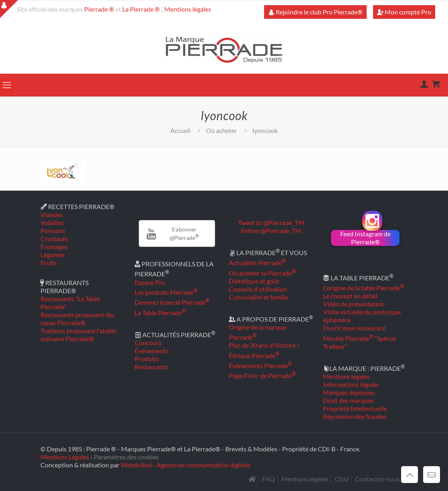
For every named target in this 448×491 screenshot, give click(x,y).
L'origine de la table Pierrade (363, 288)
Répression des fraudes (355, 416)
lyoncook (265, 130)
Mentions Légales (65, 457)
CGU (342, 479)
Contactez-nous (377, 479)
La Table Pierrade (160, 313)
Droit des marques (348, 400)
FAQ (268, 479)
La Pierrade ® (141, 9)
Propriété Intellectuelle (355, 408)
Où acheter (221, 130)
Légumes (53, 255)
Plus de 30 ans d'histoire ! (264, 345)
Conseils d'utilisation (258, 289)
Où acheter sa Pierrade (262, 273)
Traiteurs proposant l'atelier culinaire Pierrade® (79, 335)
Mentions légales (188, 9)
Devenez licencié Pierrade (172, 302)
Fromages (54, 247)
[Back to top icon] (410, 475)
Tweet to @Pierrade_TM (271, 222)
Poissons (53, 230)
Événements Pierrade (260, 365)
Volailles (52, 222)
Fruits (49, 263)
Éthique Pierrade (254, 355)
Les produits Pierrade (166, 292)
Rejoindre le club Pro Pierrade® (315, 12)
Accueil (180, 130)
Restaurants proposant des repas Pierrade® (78, 319)
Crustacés (54, 238)
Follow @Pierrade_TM (271, 230)
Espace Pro (150, 282)
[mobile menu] (7, 85)
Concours (148, 343)
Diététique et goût (254, 281)
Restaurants (151, 367)
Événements (152, 351)
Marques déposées (349, 392)
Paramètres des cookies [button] (126, 457)
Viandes (52, 214)
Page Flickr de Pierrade (262, 375)
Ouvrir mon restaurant (354, 328)
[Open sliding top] (9, 9)
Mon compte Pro (404, 12)
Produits (147, 359)
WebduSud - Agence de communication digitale (186, 465)
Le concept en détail (350, 296)
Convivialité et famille (259, 297)
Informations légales (351, 384)
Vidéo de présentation (354, 304)
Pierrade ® (99, 9)
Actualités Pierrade (257, 263)
